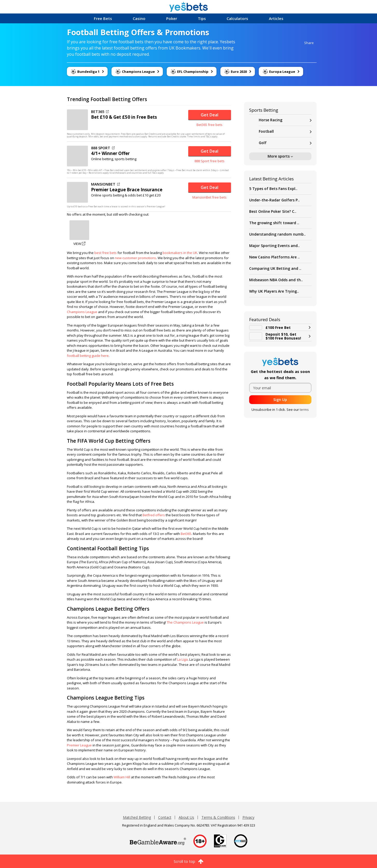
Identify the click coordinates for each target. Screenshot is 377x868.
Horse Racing (285, 120)
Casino (139, 18)
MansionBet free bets (210, 197)
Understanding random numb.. (277, 234)
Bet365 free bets (210, 125)
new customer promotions (135, 258)
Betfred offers (154, 515)
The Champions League (185, 622)
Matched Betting (137, 817)
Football (285, 132)
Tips (202, 18)
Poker (172, 18)
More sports (280, 156)
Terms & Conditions (218, 817)
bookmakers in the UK (180, 253)
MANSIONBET (105, 184)
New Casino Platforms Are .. (274, 257)
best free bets (106, 253)
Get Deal (210, 115)
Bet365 (186, 534)
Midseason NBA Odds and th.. (276, 280)
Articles (276, 18)
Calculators (237, 18)
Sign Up (280, 400)
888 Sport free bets (210, 161)
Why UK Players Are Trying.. (274, 291)
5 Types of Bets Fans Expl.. (273, 189)
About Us (186, 817)
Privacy (248, 817)
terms (304, 410)
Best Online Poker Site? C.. (273, 211)
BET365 (100, 112)
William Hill (122, 777)
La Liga (182, 659)
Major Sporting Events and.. (274, 246)
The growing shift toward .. (274, 223)
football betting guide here (88, 356)
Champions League (82, 312)
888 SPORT (103, 148)
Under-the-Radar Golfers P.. (274, 200)
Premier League (79, 745)
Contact (165, 817)
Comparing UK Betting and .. (275, 268)
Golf (285, 143)
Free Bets (103, 18)
